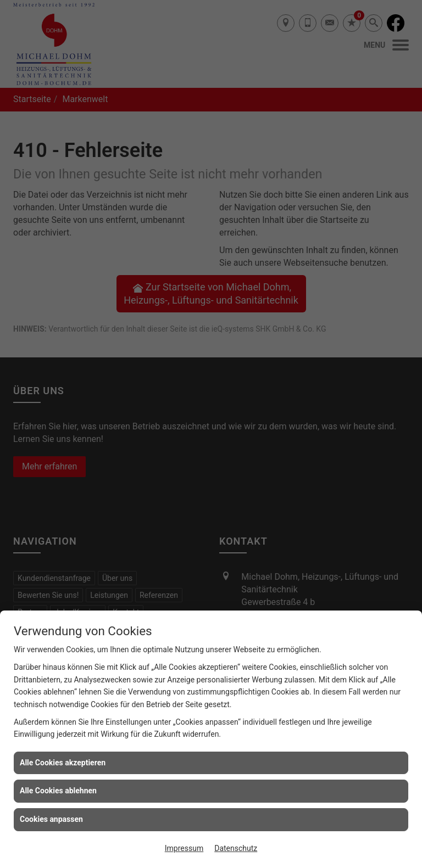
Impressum (184, 848)
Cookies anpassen (51, 819)
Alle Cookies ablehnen (58, 791)
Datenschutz (236, 848)
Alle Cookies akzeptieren (63, 763)
